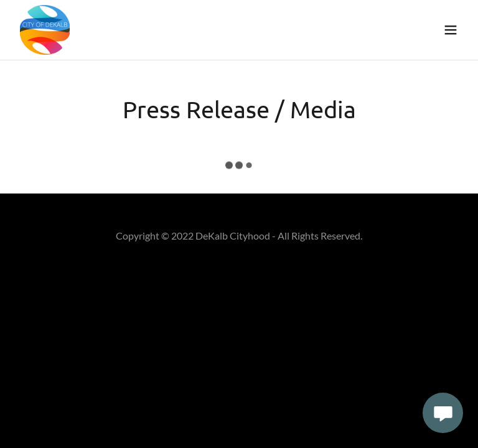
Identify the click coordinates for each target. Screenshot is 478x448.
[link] (45, 30)
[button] (451, 30)
